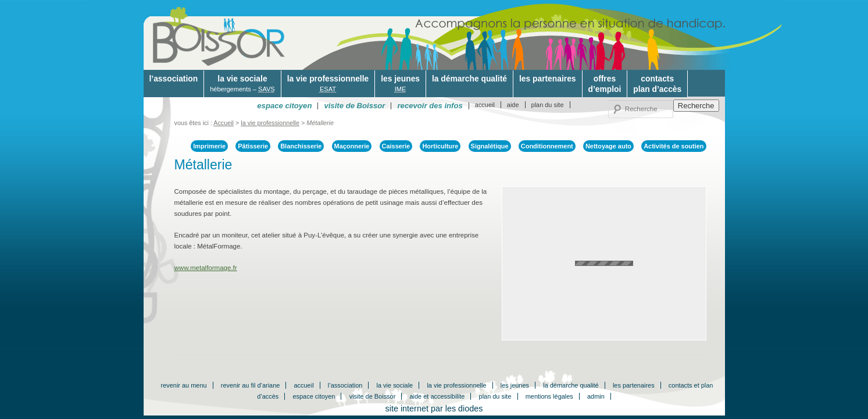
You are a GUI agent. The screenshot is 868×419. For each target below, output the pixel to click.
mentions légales (549, 396)
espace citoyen (314, 396)
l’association (174, 79)
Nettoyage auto (608, 146)
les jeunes (400, 84)
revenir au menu (184, 385)
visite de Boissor (373, 396)
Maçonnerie (352, 146)
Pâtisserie (253, 146)
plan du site (548, 105)
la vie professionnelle (328, 84)
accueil (485, 105)
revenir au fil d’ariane (251, 385)
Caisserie (396, 146)
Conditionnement (547, 146)
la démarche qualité (469, 79)
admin (596, 396)
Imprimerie (209, 146)
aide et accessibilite (437, 396)
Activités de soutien (674, 146)
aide (513, 105)
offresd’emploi (605, 84)
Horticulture (440, 146)
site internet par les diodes (434, 409)
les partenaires (548, 79)
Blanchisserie (301, 146)
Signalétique (490, 146)
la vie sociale (242, 84)
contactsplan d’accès (657, 84)
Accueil (224, 123)
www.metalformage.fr (206, 268)
